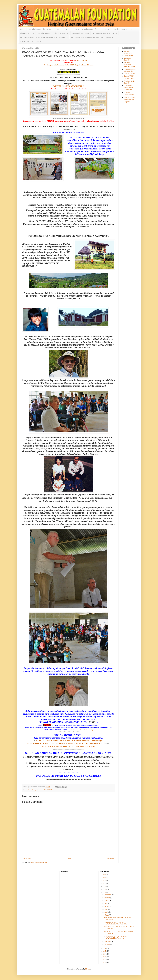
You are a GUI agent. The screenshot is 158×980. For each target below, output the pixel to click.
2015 (105, 951)
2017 (105, 892)
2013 (105, 957)
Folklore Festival (129, 97)
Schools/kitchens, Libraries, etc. (130, 70)
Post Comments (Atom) (39, 862)
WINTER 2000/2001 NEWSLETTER (69, 86)
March (107, 915)
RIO (107, 743)
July (106, 903)
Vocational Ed (129, 56)
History (58, 29)
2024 (105, 878)
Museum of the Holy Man (129, 101)
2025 (105, 875)
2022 (105, 884)
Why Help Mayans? (61, 33)
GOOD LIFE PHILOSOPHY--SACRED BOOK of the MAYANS (44, 37)
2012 (105, 960)
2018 (105, 889)
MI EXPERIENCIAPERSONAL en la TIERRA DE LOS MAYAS (69, 746)
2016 (105, 948)
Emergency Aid (129, 95)
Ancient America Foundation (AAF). (81, 730)
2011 (105, 963)
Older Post (111, 859)
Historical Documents (81, 33)
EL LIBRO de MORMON (38, 743)
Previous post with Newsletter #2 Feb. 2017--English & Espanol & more (68, 65)
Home (23, 29)
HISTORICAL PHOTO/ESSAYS (105, 33)
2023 (105, 881)
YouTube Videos (44, 33)
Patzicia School (129, 79)
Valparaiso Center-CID (128, 52)
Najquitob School (130, 67)
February (108, 942)
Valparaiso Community (128, 63)
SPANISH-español (52, 790)
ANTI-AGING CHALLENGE (31, 41)
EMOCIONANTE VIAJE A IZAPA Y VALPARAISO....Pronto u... (115, 937)
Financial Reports (27, 33)
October (107, 898)
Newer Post (27, 859)
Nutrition (127, 92)
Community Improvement (128, 86)
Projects (67, 29)
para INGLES (82, 60)
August (107, 901)
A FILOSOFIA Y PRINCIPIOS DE (64, 741)
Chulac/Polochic (129, 74)
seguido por (98, 741)
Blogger (88, 969)
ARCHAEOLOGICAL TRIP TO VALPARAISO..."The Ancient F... (116, 923)
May (106, 909)
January (107, 944)
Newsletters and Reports (122, 29)
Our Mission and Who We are (40, 29)
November (108, 895)
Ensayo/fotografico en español (37, 790)
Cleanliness (128, 90)
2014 (105, 954)
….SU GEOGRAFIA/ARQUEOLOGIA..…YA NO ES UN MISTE (77, 743)
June (106, 906)
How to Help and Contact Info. (85, 29)
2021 (105, 886)
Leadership (105, 29)
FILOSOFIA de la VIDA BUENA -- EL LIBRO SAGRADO (93, 37)
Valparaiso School (128, 59)
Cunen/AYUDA (129, 76)
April (106, 912)
